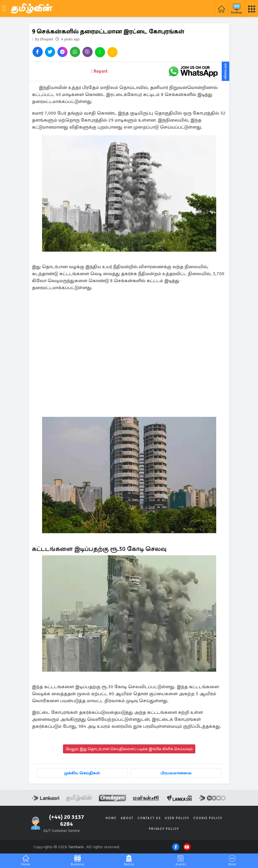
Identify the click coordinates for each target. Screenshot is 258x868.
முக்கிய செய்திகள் (82, 773)
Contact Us (149, 818)
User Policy (177, 818)
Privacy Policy (164, 829)
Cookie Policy (208, 818)
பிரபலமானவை (176, 773)
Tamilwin (76, 847)
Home (111, 818)
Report (99, 71)
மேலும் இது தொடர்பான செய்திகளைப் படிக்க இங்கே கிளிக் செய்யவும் (129, 749)
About (127, 818)
